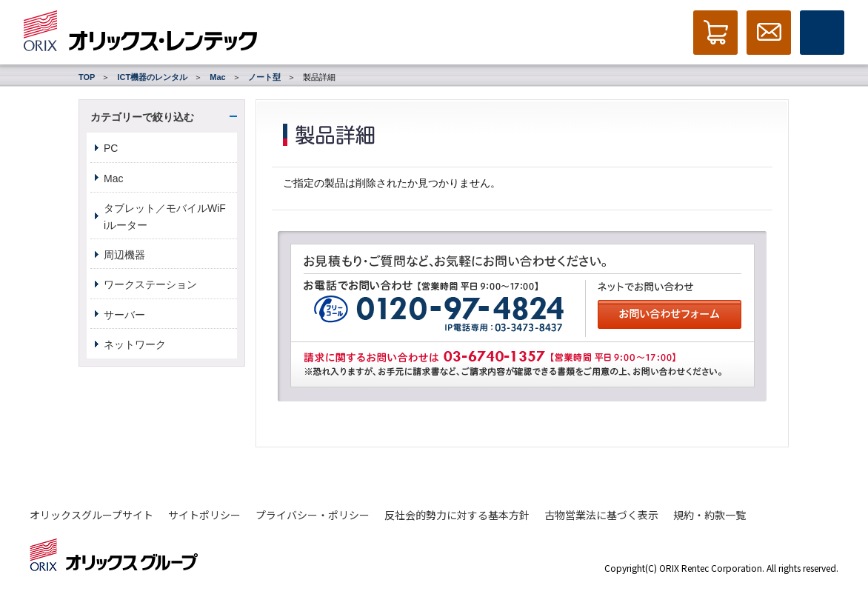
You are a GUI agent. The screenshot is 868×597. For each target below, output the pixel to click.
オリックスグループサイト (91, 515)
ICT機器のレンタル (152, 77)
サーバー (124, 315)
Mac (217, 77)
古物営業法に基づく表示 (601, 515)
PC (111, 148)
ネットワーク (135, 344)
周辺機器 (124, 255)
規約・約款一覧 (710, 515)
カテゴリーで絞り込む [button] (142, 117)
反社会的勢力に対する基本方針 (457, 515)
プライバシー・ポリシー (313, 515)
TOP (87, 77)
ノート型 (264, 77)
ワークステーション (150, 284)
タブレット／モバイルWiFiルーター (165, 216)
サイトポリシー (204, 515)
